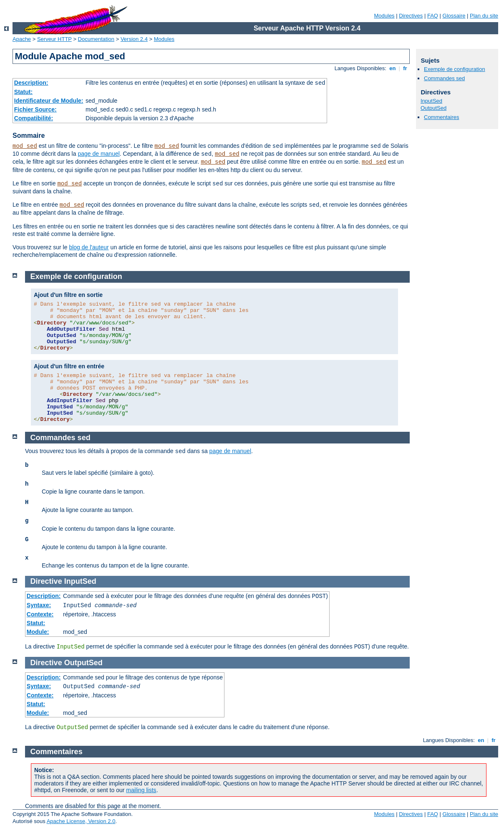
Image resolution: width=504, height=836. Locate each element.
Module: (38, 632)
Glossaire (454, 16)
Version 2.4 (134, 39)
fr (405, 68)
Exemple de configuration (455, 69)
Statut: (23, 92)
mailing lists (141, 790)
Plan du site (484, 16)
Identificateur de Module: (49, 101)
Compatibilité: (34, 118)
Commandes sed (444, 78)
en (393, 68)
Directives (411, 16)
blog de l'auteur (89, 247)
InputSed (431, 101)
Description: (31, 83)
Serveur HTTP (54, 39)
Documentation (96, 39)
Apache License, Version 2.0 (81, 821)
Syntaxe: (39, 605)
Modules (384, 16)
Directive (46, 581)
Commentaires (442, 117)
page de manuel (98, 154)
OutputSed (433, 108)
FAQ (433, 16)
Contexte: (40, 614)
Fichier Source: (35, 109)
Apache (22, 39)
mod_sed (25, 146)
